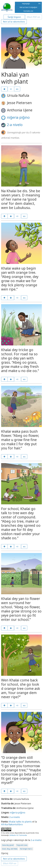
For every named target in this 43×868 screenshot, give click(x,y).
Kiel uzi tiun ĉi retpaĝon (28, 7)
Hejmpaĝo (26, 4)
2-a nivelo (15, 125)
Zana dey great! (8, 845)
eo (17, 89)
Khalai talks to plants (20, 822)
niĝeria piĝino (18, 117)
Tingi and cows (22, 845)
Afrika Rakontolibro (12, 824)
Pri (39, 4)
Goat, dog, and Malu (10, 849)
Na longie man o (26, 849)
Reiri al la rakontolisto (14, 22)
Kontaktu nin (28, 11)
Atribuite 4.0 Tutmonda (18, 835)
